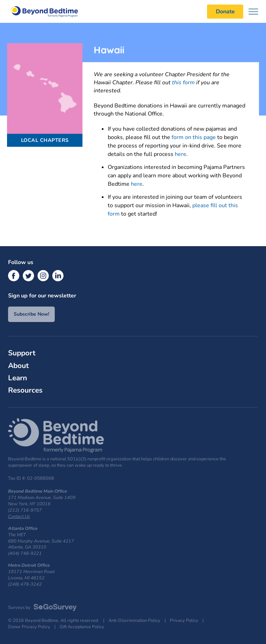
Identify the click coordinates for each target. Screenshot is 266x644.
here (181, 154)
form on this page (194, 137)
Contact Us (19, 517)
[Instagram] (43, 276)
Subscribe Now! (31, 314)
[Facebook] (14, 276)
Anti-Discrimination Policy (134, 621)
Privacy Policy (184, 621)
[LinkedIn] (58, 276)
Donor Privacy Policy (29, 627)
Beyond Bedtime (48, 11)
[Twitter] (28, 276)
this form (183, 83)
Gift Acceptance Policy (82, 627)
